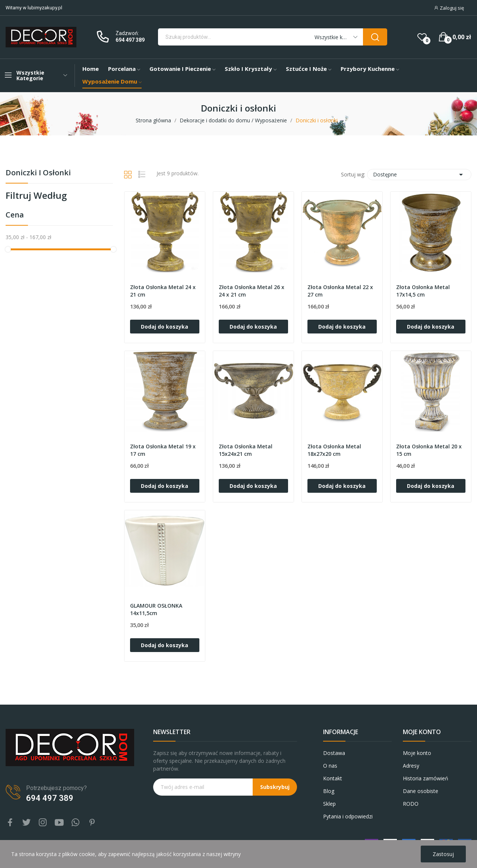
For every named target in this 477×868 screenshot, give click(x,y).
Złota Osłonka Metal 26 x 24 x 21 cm (252, 291)
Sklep (329, 804)
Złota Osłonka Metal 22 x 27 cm (340, 291)
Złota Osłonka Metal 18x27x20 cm (334, 450)
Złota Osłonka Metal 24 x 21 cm (163, 291)
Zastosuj (443, 854)
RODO (411, 804)
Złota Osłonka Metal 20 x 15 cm (429, 450)
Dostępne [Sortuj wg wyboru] (419, 175)
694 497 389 (130, 40)
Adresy (411, 766)
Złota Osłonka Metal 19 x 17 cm (163, 450)
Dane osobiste (421, 791)
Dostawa (334, 753)
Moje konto (417, 753)
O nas (330, 766)
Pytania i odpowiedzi (348, 816)
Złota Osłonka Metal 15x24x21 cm (246, 450)
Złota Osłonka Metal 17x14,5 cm (423, 291)
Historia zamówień (426, 778)
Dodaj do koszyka (165, 327)
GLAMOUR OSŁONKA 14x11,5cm (156, 609)
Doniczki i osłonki (38, 173)
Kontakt (333, 778)
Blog (329, 791)
